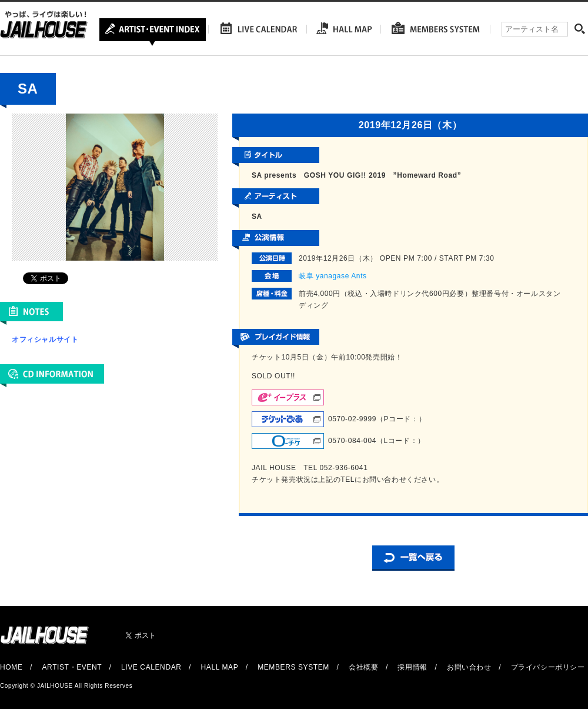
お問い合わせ (469, 667)
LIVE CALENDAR (151, 667)
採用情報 (412, 667)
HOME (11, 667)
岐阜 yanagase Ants (333, 276)
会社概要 (363, 667)
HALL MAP (220, 667)
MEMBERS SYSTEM (293, 667)
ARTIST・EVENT (71, 667)
